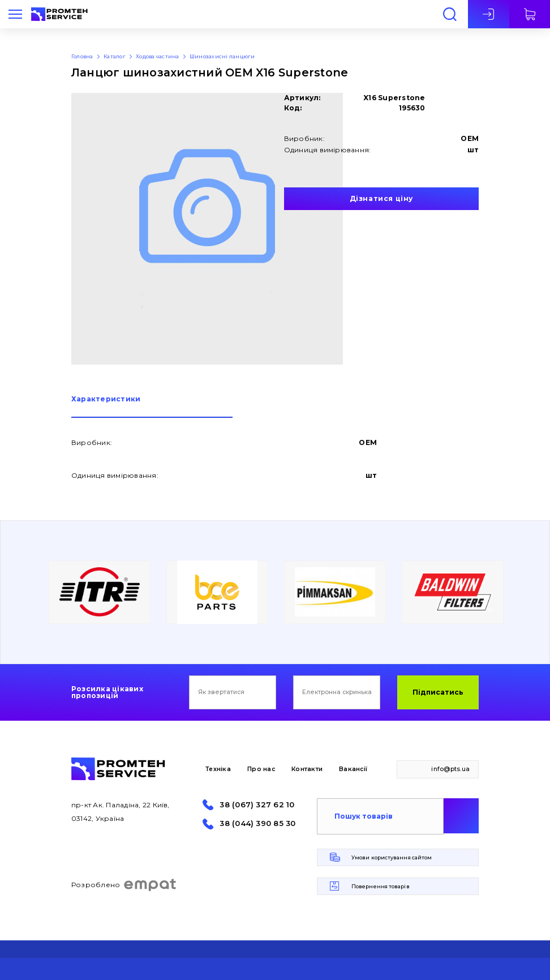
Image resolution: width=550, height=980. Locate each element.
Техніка (218, 769)
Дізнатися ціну (381, 198)
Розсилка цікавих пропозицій (107, 692)
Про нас (261, 769)
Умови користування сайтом (392, 857)
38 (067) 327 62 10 (257, 805)
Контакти (307, 769)
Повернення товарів (381, 886)
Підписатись (438, 692)
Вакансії (353, 769)
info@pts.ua (450, 769)
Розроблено (124, 885)
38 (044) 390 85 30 (257, 823)
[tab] (152, 407)
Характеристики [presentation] (106, 399)
